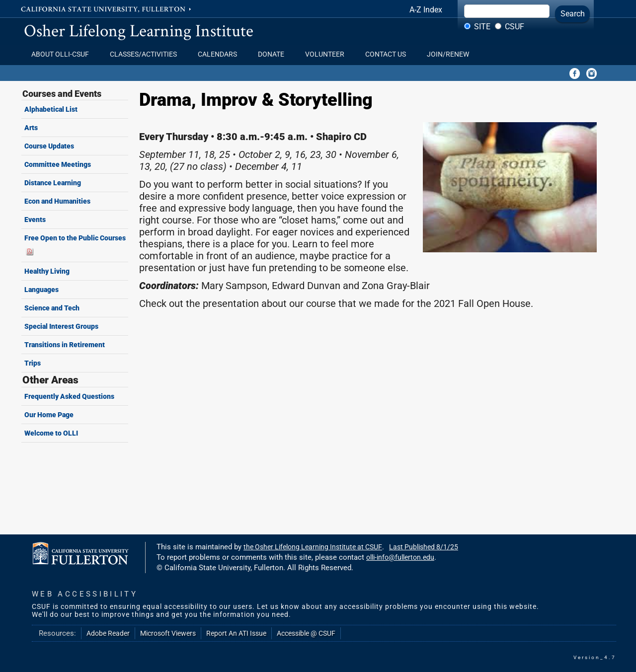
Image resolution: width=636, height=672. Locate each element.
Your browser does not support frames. (373, 423)
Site (482, 27)
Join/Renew (448, 54)
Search (573, 14)
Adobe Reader (108, 633)
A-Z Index (426, 10)
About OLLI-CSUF (63, 54)
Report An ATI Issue (236, 633)
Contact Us (389, 54)
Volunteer (328, 54)
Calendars (220, 54)
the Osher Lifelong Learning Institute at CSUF (313, 547)
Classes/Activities (146, 54)
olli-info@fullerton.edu (400, 557)
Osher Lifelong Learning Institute (139, 30)
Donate (274, 54)
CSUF (515, 27)
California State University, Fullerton (107, 8)
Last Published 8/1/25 (424, 547)
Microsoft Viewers (168, 633)
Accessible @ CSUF (306, 633)
